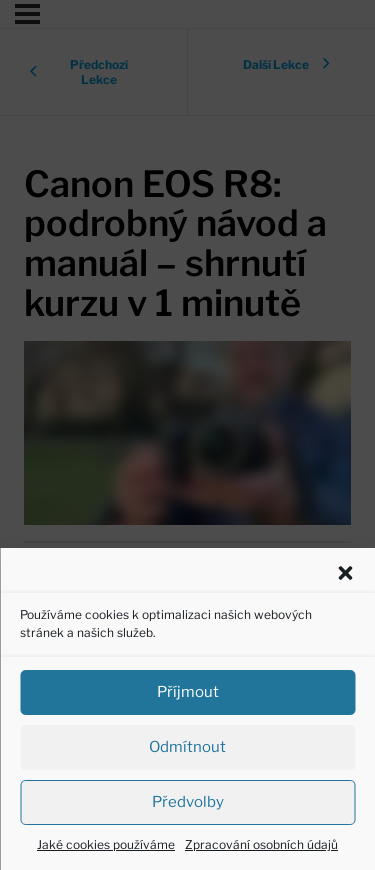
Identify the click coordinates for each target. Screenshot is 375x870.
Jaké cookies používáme (106, 844)
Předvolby (188, 802)
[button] (345, 573)
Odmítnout (187, 747)
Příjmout (188, 692)
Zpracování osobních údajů (261, 844)
